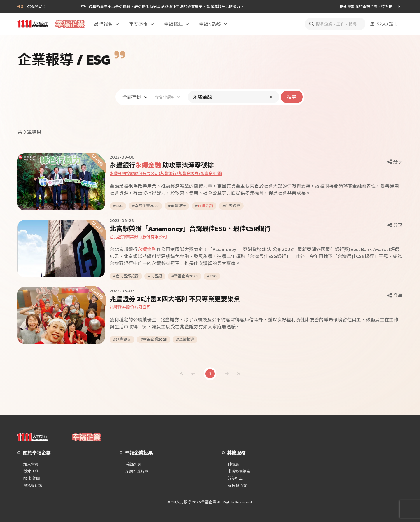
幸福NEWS (213, 24)
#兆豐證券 (122, 340)
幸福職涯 (177, 24)
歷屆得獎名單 (137, 471)
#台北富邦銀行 (126, 276)
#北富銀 (155, 276)
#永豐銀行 (177, 206)
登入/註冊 (383, 24)
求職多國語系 (239, 471)
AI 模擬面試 (237, 486)
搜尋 (292, 97)
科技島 (233, 464)
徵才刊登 (31, 471)
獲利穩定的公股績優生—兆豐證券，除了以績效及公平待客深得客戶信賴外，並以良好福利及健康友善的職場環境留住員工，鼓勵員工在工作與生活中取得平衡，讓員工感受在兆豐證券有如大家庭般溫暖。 (254, 323)
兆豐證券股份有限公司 (130, 307)
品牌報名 (107, 24)
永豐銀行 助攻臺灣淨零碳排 (162, 165)
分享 (394, 162)
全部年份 (135, 97)
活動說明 (133, 464)
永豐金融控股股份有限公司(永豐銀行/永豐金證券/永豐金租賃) (166, 174)
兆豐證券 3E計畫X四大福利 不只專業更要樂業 (175, 299)
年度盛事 (142, 24)
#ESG (118, 206)
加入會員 (31, 464)
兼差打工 (235, 479)
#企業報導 (185, 340)
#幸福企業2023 (145, 206)
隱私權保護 (33, 486)
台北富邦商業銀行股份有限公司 (138, 237)
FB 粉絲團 (32, 479)
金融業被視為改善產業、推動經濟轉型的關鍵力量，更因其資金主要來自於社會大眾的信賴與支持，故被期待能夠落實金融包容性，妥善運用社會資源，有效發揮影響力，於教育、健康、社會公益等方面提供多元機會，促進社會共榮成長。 (254, 189)
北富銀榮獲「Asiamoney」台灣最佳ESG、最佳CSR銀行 (190, 229)
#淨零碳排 (231, 206)
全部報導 (168, 97)
